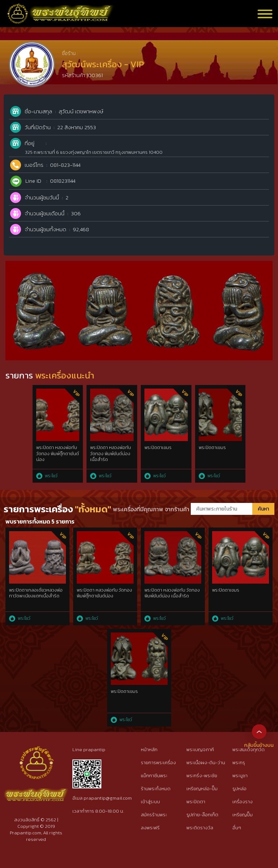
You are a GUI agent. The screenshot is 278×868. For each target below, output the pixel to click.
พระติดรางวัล (200, 828)
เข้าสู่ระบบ (150, 802)
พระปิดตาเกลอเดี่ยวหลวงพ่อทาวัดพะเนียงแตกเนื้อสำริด (36, 593)
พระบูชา (240, 776)
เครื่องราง (243, 802)
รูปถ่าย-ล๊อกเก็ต (202, 815)
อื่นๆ (237, 828)
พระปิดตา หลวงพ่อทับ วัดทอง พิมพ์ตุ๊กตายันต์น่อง (58, 454)
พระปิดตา (196, 802)
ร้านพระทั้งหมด (156, 789)
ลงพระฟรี (150, 828)
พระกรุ (239, 763)
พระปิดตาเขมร (158, 448)
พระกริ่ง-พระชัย (202, 776)
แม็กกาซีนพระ (154, 776)
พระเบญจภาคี (200, 750)
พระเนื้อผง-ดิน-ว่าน (206, 763)
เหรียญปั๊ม (243, 815)
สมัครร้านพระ (154, 815)
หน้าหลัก (149, 750)
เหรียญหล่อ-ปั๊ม (202, 789)
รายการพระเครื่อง (158, 763)
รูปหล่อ (239, 789)
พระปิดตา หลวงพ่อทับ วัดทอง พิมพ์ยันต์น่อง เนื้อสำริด (111, 454)
